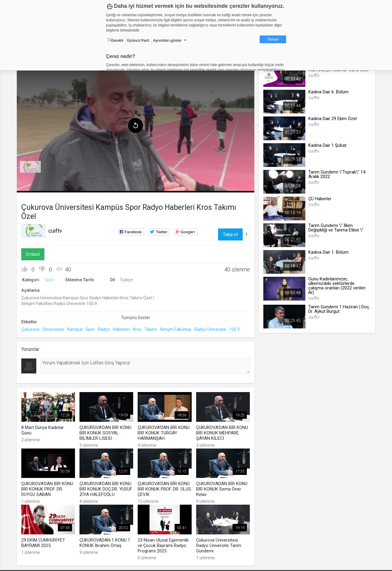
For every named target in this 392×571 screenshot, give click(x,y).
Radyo (105, 328)
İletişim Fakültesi (177, 328)
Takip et (230, 233)
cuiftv (57, 230)
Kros (139, 328)
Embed (34, 253)
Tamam (273, 39)
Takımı (152, 328)
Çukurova (32, 328)
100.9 (236, 328)
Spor (51, 279)
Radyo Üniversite (212, 328)
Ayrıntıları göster (167, 41)
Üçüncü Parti (138, 41)
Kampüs (76, 328)
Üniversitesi (55, 328)
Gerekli (115, 40)
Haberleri (123, 328)
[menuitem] (32, 166)
